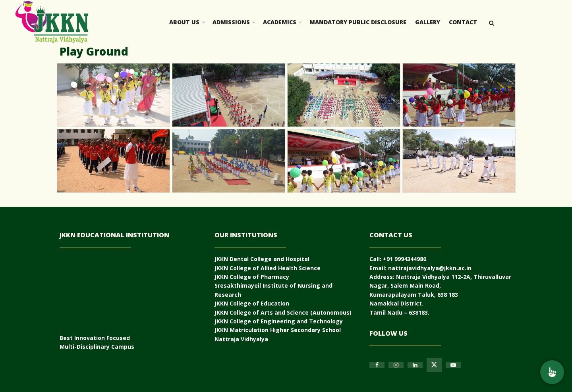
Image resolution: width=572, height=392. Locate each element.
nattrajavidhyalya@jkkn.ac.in (430, 268)
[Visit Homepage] (52, 22)
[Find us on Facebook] (377, 365)
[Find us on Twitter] (434, 365)
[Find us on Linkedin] (415, 365)
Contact (463, 22)
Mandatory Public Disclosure (358, 22)
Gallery (428, 22)
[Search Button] (491, 22)
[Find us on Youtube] (453, 365)
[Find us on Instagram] (396, 365)
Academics (280, 22)
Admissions (231, 22)
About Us (184, 22)
